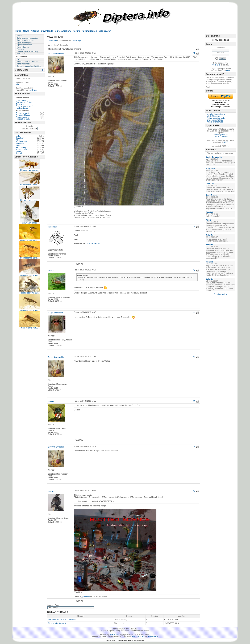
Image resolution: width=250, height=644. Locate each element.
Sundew (209, 245)
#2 (194, 227)
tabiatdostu (20, 144)
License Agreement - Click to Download (221, 136)
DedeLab (210, 212)
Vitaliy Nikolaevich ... (215, 116)
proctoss (52, 491)
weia (18, 140)
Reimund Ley (21, 148)
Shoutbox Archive (221, 294)
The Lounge (76, 41)
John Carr (20, 138)
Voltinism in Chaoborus (216, 114)
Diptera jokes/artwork (57, 623)
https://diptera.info (93, 243)
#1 (194, 53)
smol (18, 146)
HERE (226, 142)
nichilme (210, 262)
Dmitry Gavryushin (56, 53)
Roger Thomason (55, 313)
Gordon (51, 401)
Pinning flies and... (23, 119)
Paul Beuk (52, 227)
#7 (194, 447)
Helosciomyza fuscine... (29, 170)
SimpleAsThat (153, 636)
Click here (216, 65)
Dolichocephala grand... (29, 240)
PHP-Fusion (114, 635)
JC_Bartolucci (21, 142)
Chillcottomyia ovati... (29, 328)
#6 (194, 401)
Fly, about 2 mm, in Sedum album (62, 620)
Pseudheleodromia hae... (29, 275)
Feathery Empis (22, 108)
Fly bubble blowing (23, 115)
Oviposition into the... (215, 120)
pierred (19, 151)
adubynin (33, 90)
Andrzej (19, 153)
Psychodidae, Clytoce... (25, 102)
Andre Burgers (21, 149)
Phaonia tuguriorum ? (24, 106)
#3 (194, 270)
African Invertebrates (215, 122)
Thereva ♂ (20, 104)
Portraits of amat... (23, 113)
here (228, 71)
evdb (17, 84)
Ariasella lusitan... (23, 117)
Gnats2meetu (212, 195)
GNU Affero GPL (138, 636)
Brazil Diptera (21, 100)
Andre (209, 220)
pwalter (51, 270)
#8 (194, 491)
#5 (194, 357)
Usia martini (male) (30, 223)
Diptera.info (52, 41)
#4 (194, 312)
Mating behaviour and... (216, 118)
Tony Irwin (210, 168)
